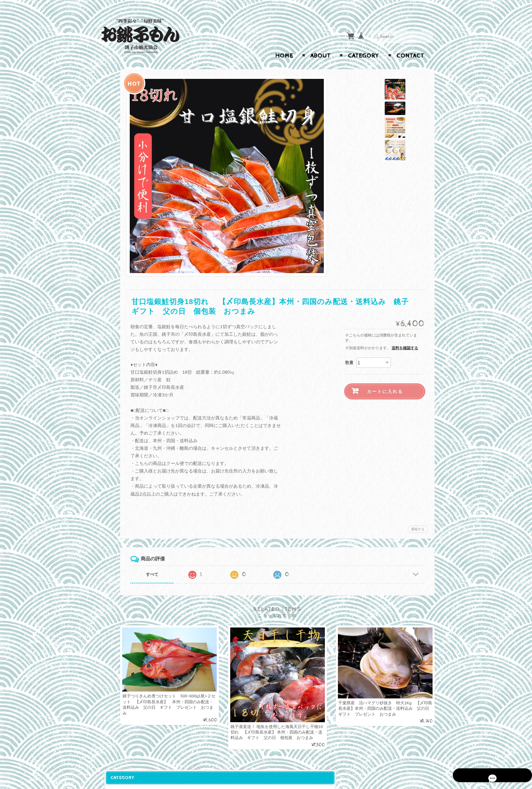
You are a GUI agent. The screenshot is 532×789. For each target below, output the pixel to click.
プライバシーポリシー (128, 433)
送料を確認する (405, 348)
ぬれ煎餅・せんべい (126, 178)
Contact (410, 56)
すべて (198, 574)
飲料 (110, 274)
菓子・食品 (117, 111)
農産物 (113, 219)
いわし (115, 151)
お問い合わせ (120, 419)
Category (364, 56)
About (321, 56)
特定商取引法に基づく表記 (130, 449)
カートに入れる (385, 391)
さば (113, 165)
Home (284, 56)
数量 (349, 363)
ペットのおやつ (122, 246)
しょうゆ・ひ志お (124, 192)
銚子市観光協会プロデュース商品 (128, 95)
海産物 (113, 124)
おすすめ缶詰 (119, 138)
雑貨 (110, 260)
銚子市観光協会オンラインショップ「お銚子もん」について (130, 399)
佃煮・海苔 (117, 205)
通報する (418, 529)
